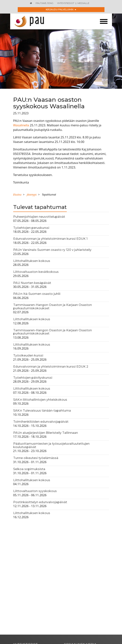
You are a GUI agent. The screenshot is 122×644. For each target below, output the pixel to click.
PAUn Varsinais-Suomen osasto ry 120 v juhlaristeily (52, 250)
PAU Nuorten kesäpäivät (32, 283)
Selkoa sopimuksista (29, 469)
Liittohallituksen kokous (32, 261)
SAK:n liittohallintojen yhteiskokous (40, 400)
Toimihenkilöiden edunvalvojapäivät (41, 422)
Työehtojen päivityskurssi (33, 378)
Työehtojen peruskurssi (31, 228)
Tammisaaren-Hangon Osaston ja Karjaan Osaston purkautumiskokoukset (53, 307)
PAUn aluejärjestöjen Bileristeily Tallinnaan (46, 433)
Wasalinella (22, 125)
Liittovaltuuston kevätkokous (36, 272)
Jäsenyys (32, 195)
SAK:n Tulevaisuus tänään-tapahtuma (42, 411)
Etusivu (17, 195)
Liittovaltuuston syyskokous (35, 491)
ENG (51, 3)
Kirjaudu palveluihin (61, 9)
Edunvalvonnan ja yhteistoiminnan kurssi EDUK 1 (50, 239)
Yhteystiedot (66, 3)
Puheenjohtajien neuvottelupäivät (39, 217)
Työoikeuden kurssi (28, 355)
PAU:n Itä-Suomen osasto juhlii (37, 294)
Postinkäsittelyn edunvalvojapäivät (40, 502)
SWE (44, 3)
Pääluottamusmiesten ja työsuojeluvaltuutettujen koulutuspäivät (51, 445)
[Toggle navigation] (104, 22)
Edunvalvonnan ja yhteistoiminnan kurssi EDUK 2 (51, 367)
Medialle (83, 3)
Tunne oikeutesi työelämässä (36, 458)
